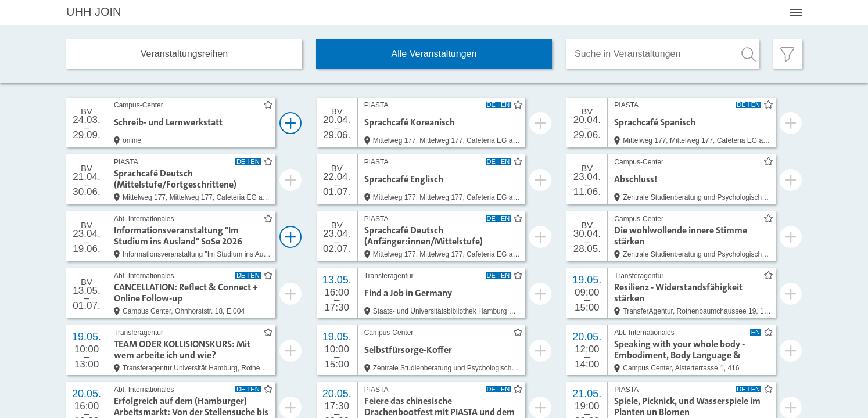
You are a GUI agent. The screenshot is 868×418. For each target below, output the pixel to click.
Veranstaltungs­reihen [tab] (184, 54)
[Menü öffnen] (796, 13)
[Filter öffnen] (787, 54)
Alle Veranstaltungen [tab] (434, 54)
